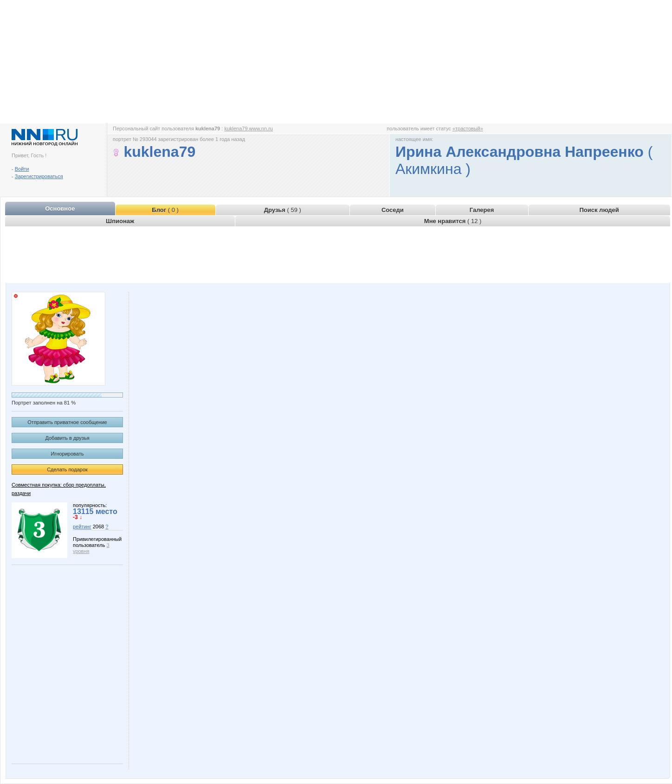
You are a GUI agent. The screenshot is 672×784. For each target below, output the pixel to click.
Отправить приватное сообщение (67, 422)
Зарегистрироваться (39, 176)
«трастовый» (468, 129)
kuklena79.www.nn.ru (249, 129)
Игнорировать (68, 454)
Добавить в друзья (67, 438)
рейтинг (82, 527)
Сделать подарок (67, 469)
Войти (22, 169)
